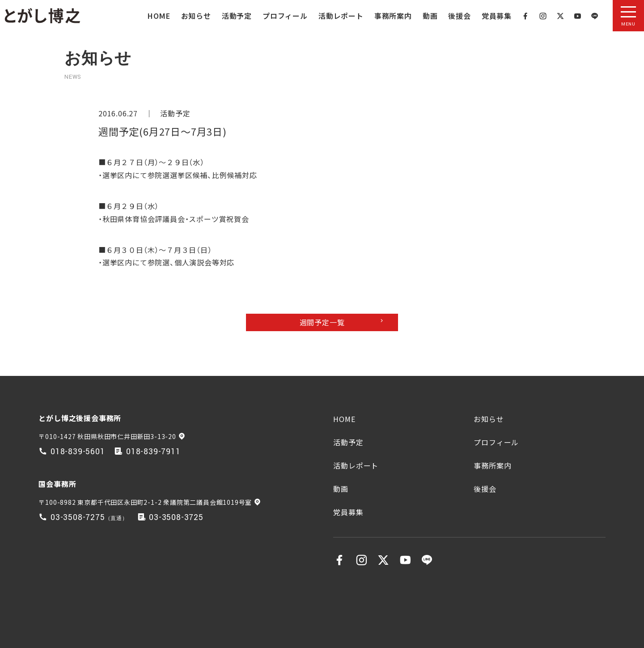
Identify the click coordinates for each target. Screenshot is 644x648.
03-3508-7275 (78, 518)
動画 (430, 16)
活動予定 (237, 16)
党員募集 (497, 16)
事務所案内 (393, 16)
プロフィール (285, 16)
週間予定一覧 (322, 322)
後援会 (459, 16)
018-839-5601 (78, 452)
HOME (159, 16)
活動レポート (341, 16)
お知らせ (196, 16)
